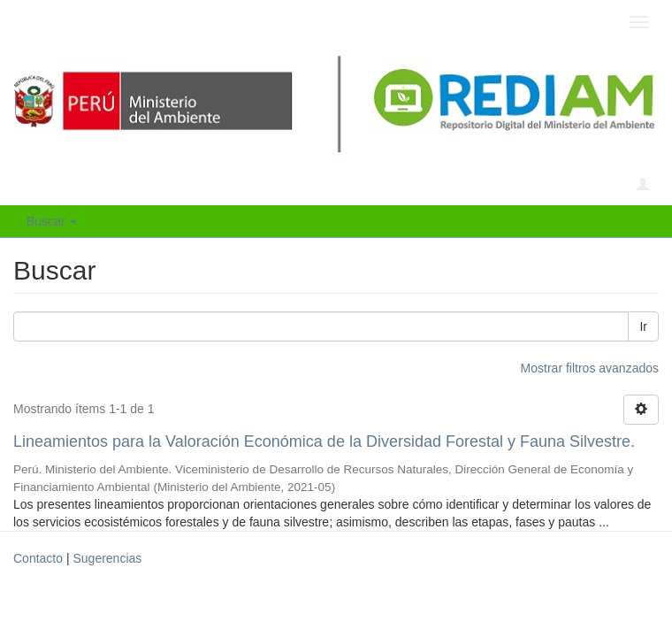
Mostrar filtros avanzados (590, 368)
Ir (643, 326)
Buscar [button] (52, 221)
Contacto (38, 558)
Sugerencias (107, 558)
